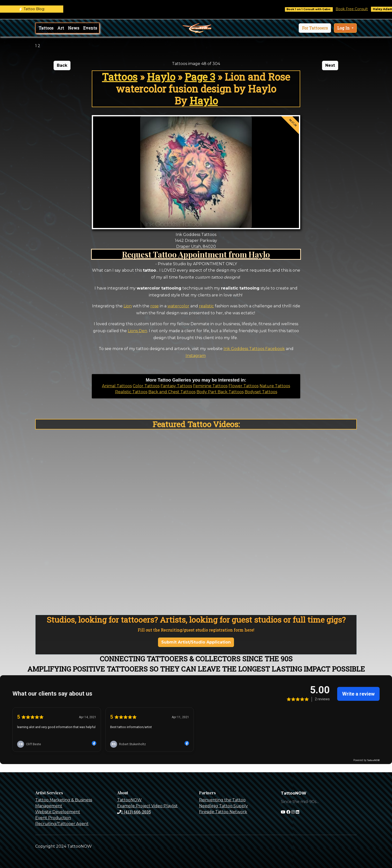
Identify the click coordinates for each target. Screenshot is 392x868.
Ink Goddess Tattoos (244, 349)
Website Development (58, 812)
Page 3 (200, 77)
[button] (315, 28)
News (74, 28)
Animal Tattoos (117, 386)
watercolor (178, 306)
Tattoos (46, 28)
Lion (128, 306)
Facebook (275, 349)
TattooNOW (129, 800)
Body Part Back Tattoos (220, 392)
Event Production (53, 818)
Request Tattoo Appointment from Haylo (196, 254)
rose (155, 306)
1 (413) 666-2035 (134, 812)
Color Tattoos (146, 386)
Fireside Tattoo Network (223, 812)
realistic (206, 306)
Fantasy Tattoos (176, 386)
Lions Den (137, 331)
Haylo (161, 77)
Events (90, 28)
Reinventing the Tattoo (222, 800)
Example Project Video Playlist (147, 806)
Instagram (196, 356)
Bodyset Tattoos (261, 392)
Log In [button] (344, 28)
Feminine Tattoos (210, 386)
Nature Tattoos (275, 386)
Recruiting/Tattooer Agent (62, 824)
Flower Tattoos (244, 386)
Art (61, 28)
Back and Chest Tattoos (172, 392)
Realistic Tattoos (131, 392)
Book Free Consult (356, 9)
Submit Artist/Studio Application (196, 642)
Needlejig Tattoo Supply (223, 806)
